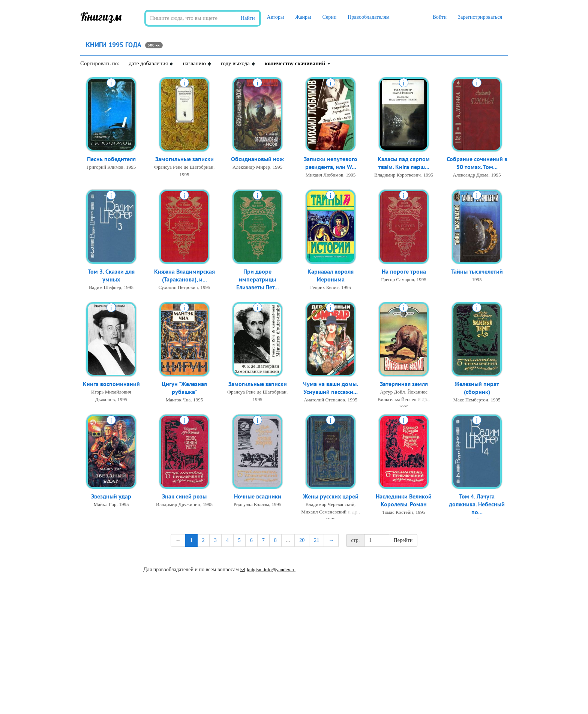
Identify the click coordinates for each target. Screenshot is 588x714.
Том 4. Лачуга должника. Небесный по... (477, 506)
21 (316, 540)
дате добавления (151, 63)
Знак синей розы (184, 497)
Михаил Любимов (324, 176)
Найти (248, 18)
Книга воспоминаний (111, 385)
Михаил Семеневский (324, 513)
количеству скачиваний (298, 63)
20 (302, 540)
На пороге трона (404, 272)
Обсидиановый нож (257, 160)
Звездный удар (111, 497)
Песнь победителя (111, 160)
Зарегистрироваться (480, 17)
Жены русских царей (331, 497)
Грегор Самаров (397, 280)
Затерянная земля (404, 385)
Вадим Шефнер (105, 289)
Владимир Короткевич (397, 176)
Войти (439, 17)
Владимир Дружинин (178, 505)
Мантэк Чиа (178, 401)
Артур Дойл (392, 393)
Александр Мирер (251, 168)
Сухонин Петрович (178, 289)
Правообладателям (368, 17)
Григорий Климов (105, 168)
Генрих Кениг (324, 289)
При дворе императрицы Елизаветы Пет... (258, 281)
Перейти (403, 540)
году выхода (238, 63)
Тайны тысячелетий (477, 272)
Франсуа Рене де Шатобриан (184, 168)
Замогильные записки (184, 160)
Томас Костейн (397, 514)
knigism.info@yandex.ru (268, 570)
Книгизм (101, 16)
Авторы (275, 17)
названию (197, 63)
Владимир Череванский (330, 505)
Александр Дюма (471, 176)
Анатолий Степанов (324, 401)
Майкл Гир (105, 505)
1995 (131, 168)
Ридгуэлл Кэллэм (251, 505)
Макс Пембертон (470, 401)
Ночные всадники (258, 497)
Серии (329, 17)
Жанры (303, 17)
